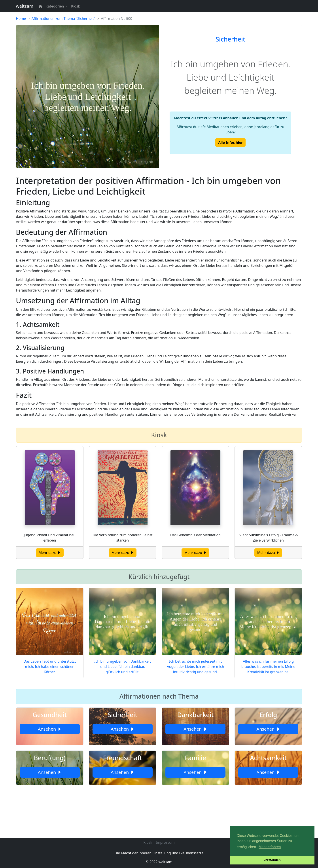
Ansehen (50, 729)
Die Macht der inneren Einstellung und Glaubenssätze (159, 853)
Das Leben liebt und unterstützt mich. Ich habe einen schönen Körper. (50, 667)
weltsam (25, 6)
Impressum (165, 842)
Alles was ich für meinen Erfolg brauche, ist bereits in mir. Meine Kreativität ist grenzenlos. (268, 667)
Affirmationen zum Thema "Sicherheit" (63, 19)
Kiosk (76, 6)
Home (21, 19)
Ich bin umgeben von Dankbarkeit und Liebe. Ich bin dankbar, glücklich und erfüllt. (123, 667)
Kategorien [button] (55, 6)
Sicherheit (230, 39)
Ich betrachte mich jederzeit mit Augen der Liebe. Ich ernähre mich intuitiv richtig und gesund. (195, 667)
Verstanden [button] (272, 860)
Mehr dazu (50, 553)
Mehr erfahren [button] (270, 847)
